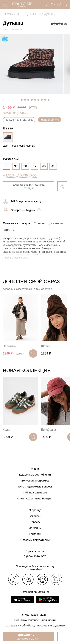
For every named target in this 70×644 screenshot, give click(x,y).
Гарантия (10, 230)
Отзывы (40, 223)
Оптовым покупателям (35, 540)
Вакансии (35, 516)
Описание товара (16, 223)
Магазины (35, 528)
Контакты (35, 534)
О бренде (35, 510)
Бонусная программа (35, 480)
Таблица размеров (35, 492)
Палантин (10, 346)
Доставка (56, 223)
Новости (35, 522)
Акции (35, 469)
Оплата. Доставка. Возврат (35, 498)
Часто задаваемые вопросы (35, 486)
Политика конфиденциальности (35, 620)
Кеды (6, 430)
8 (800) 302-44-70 (35, 556)
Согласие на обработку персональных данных (35, 625)
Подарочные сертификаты (35, 475)
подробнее (50, 120)
